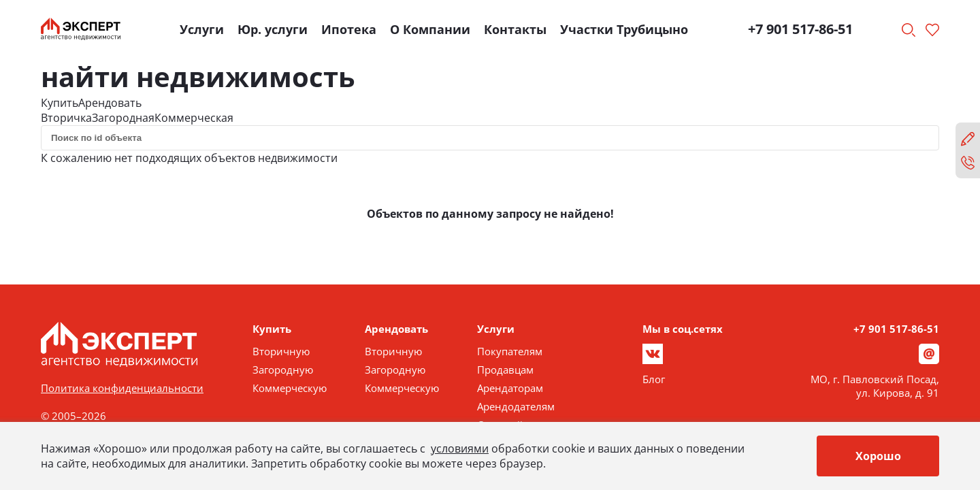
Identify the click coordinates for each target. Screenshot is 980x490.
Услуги (202, 29)
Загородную (283, 370)
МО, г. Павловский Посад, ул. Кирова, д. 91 (875, 386)
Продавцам (505, 370)
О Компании (430, 29)
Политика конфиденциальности (122, 388)
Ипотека (349, 29)
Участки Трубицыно (624, 29)
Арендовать (110, 103)
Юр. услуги (273, 29)
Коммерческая (194, 118)
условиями (460, 448)
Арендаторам (510, 388)
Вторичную (281, 351)
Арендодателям (516, 406)
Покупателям (510, 351)
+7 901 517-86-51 (800, 29)
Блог (654, 379)
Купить (60, 103)
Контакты (515, 29)
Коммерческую (290, 388)
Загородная (123, 118)
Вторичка (66, 118)
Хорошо (878, 456)
